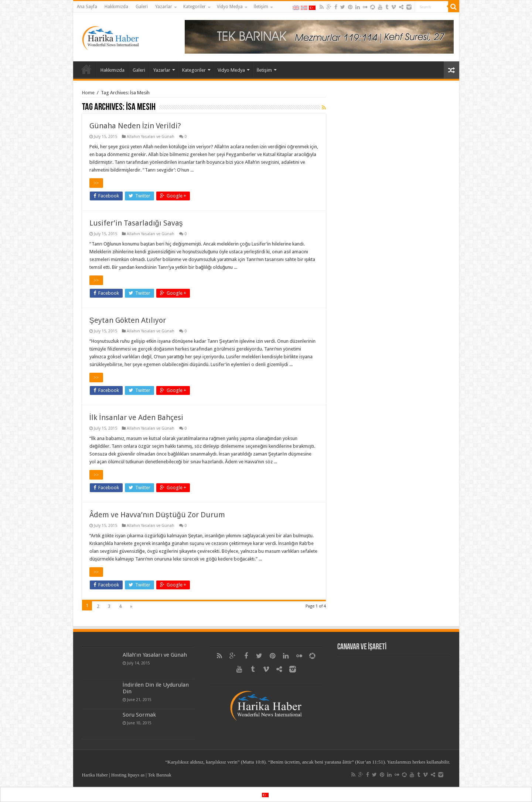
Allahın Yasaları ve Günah (151, 137)
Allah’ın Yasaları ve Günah (155, 655)
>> (96, 183)
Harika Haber (95, 775)
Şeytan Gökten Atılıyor (128, 320)
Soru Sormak (139, 715)
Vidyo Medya (230, 7)
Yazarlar (164, 7)
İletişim (261, 7)
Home (88, 93)
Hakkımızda (116, 7)
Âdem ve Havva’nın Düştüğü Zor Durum (157, 515)
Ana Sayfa (87, 7)
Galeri (142, 7)
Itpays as (136, 775)
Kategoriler (195, 7)
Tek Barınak (160, 775)
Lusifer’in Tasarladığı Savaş (136, 223)
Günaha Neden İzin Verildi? (135, 126)
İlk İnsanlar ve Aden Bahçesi (136, 417)
